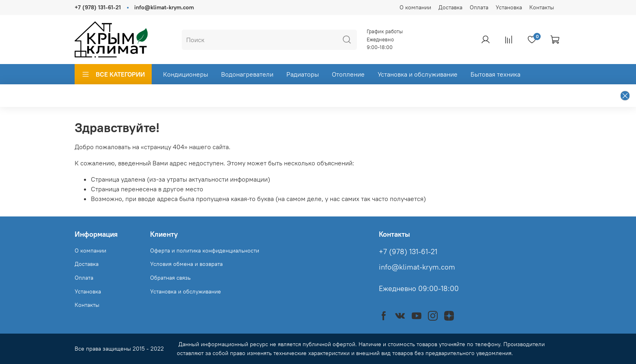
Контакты (542, 7)
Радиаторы (303, 74)
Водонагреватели (247, 74)
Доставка (450, 7)
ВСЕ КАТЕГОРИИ (113, 74)
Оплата (479, 7)
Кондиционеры (186, 74)
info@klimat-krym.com (164, 7)
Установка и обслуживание (418, 74)
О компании (415, 7)
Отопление (348, 74)
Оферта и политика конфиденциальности (205, 251)
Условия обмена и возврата (186, 264)
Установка (509, 7)
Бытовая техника (495, 74)
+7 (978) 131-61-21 (98, 7)
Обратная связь (170, 278)
